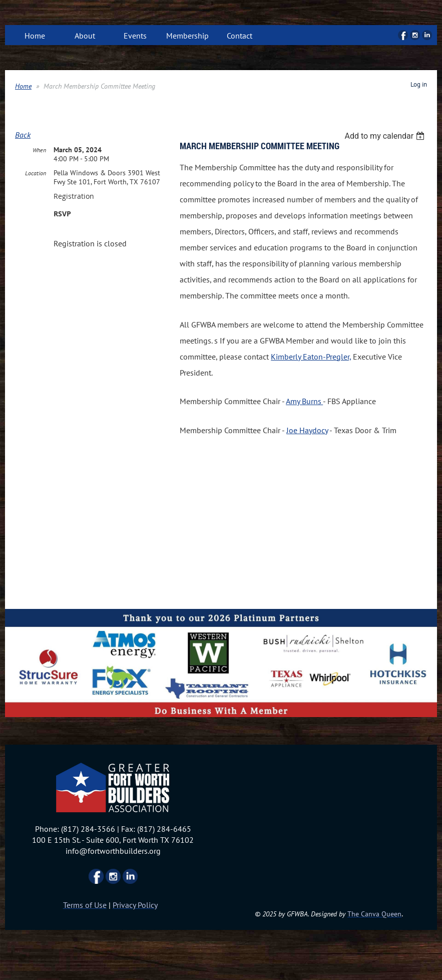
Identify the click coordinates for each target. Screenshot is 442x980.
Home (23, 86)
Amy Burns (304, 401)
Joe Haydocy (307, 430)
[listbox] (386, 136)
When (39, 150)
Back (23, 135)
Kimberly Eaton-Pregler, (311, 357)
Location (36, 173)
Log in (419, 84)
